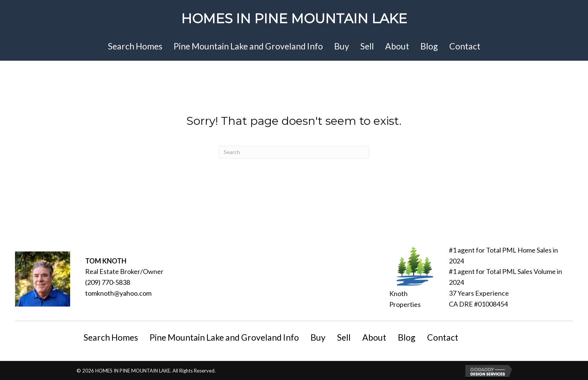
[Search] (294, 152)
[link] (135, 47)
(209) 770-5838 (108, 282)
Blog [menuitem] (407, 337)
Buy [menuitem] (318, 337)
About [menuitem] (374, 337)
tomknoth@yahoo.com (118, 293)
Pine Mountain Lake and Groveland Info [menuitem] (224, 337)
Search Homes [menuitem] (111, 337)
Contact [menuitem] (443, 337)
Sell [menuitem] (344, 337)
